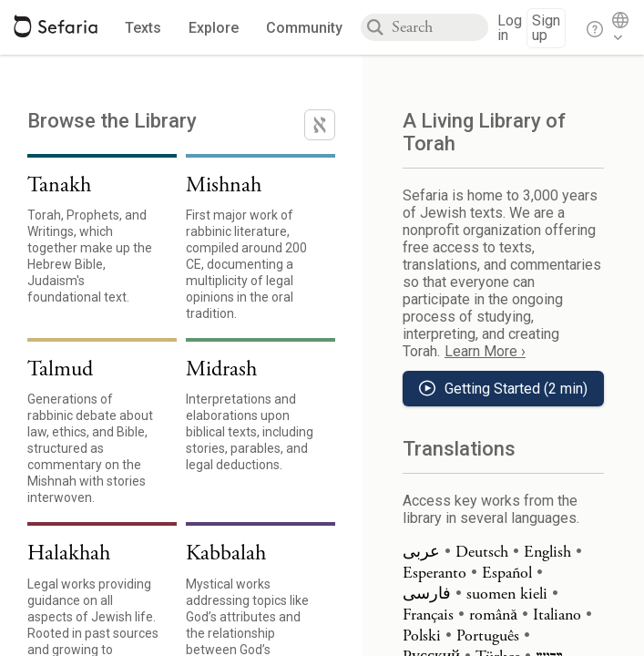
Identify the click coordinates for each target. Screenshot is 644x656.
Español (507, 573)
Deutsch (482, 552)
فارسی (427, 594)
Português (488, 635)
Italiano (557, 615)
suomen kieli (507, 594)
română (493, 615)
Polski (422, 635)
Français (428, 615)
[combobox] (440, 27)
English (547, 552)
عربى (421, 552)
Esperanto (434, 573)
